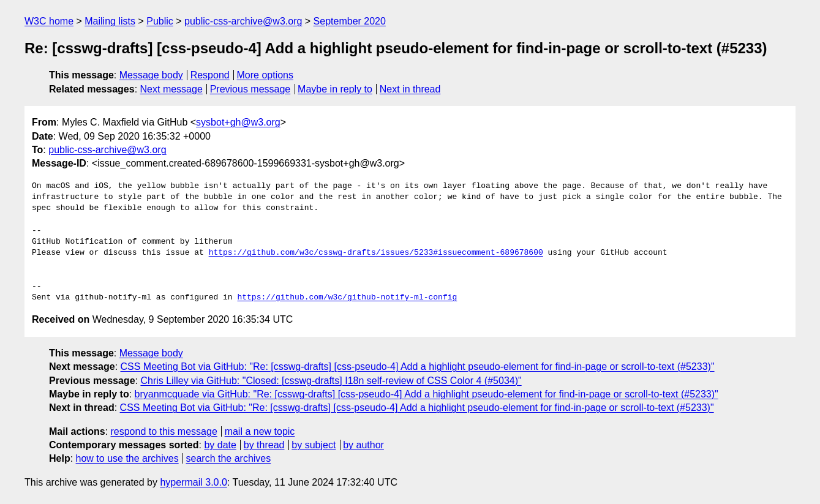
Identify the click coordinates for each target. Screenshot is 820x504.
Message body (151, 75)
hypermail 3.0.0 (193, 482)
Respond (210, 75)
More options (265, 75)
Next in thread (410, 89)
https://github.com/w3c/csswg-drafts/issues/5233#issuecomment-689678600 (376, 253)
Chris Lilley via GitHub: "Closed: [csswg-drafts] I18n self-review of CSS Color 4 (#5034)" (331, 381)
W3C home (49, 21)
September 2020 (350, 21)
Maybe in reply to (335, 89)
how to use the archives (127, 458)
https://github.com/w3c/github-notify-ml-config (347, 298)
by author (363, 445)
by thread (264, 445)
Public (160, 21)
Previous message (250, 89)
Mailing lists (110, 21)
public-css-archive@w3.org (243, 21)
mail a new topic (260, 431)
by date (220, 445)
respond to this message (164, 431)
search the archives (229, 458)
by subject (314, 445)
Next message (171, 89)
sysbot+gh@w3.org (238, 122)
